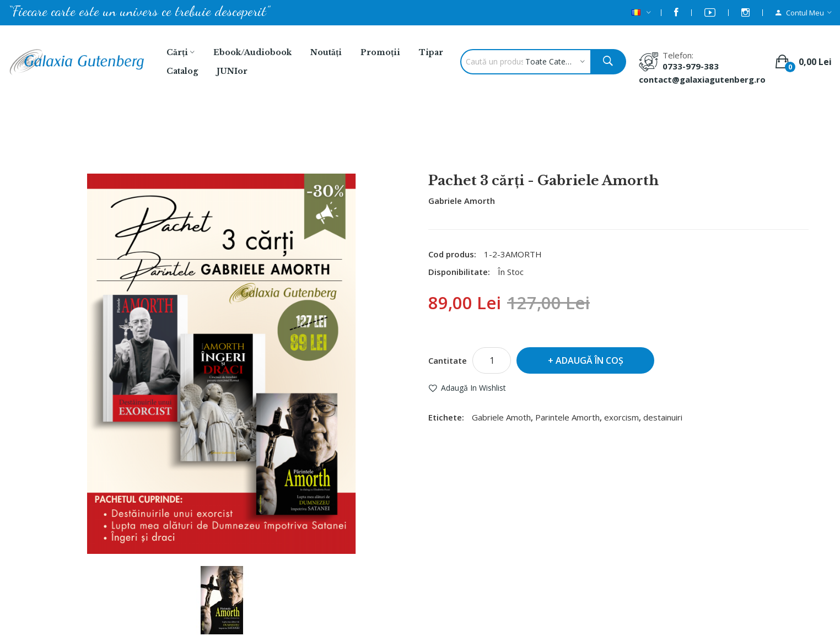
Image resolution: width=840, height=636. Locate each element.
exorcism (621, 417)
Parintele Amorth (567, 417)
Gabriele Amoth (501, 417)
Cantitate (448, 360)
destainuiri (663, 417)
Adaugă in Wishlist (473, 388)
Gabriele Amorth (462, 201)
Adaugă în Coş (589, 360)
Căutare (363, 144)
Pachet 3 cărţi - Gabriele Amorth (460, 144)
